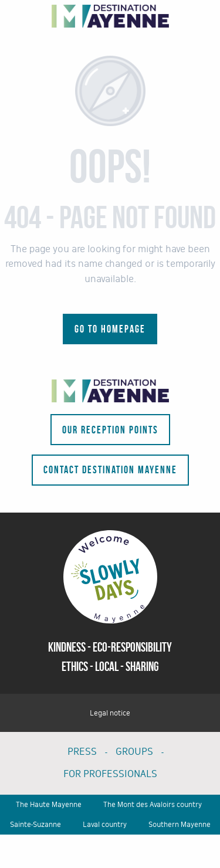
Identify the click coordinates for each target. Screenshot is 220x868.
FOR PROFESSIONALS (110, 774)
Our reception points (110, 430)
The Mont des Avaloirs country (153, 805)
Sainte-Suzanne (35, 825)
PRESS (82, 752)
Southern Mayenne (180, 825)
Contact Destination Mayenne (110, 470)
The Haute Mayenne (49, 805)
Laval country (105, 825)
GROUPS (134, 752)
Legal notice (110, 713)
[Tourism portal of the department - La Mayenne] (110, 16)
